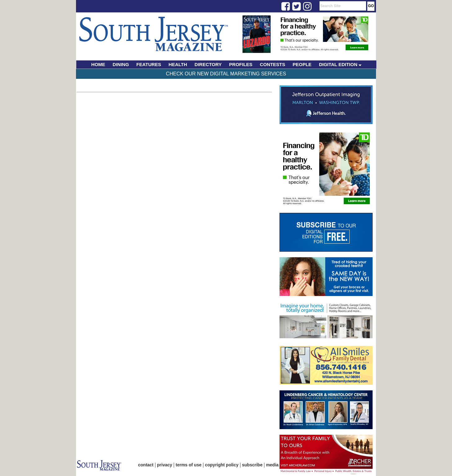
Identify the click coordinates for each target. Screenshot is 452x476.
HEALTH (178, 64)
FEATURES (149, 64)
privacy (165, 465)
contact (146, 465)
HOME (98, 64)
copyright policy (222, 465)
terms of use (188, 465)
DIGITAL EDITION (340, 64)
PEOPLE (302, 64)
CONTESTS (273, 64)
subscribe (252, 465)
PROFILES (241, 64)
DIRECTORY (208, 64)
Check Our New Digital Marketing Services (226, 74)
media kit (275, 465)
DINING (121, 64)
